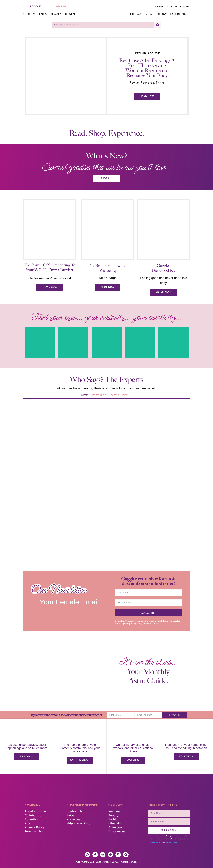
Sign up (172, 7)
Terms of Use (34, 832)
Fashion (114, 820)
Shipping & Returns (81, 824)
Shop (27, 14)
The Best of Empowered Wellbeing (108, 268)
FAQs (70, 816)
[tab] (84, 396)
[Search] (158, 25)
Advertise (31, 820)
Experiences (179, 14)
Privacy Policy (35, 828)
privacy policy (136, 624)
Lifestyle (71, 14)
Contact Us (74, 812)
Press (28, 824)
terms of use (153, 624)
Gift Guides (138, 14)
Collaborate (33, 816)
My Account (75, 820)
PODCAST (36, 7)
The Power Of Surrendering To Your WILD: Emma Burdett (50, 268)
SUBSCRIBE (60, 7)
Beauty (56, 14)
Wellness (40, 14)
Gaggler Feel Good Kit (163, 268)
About (159, 7)
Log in (185, 7)
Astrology (158, 14)
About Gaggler (35, 812)
